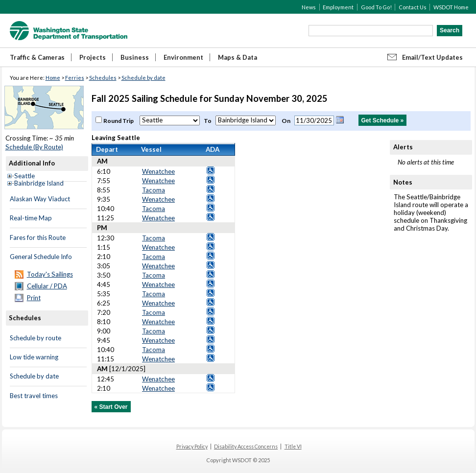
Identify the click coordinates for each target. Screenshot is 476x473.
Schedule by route (36, 338)
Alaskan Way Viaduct (40, 199)
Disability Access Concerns (246, 447)
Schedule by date (143, 78)
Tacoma (154, 190)
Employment (338, 7)
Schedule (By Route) (34, 147)
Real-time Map (31, 218)
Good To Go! (376, 7)
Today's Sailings (50, 274)
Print (34, 298)
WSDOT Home (451, 7)
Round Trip (119, 121)
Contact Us (413, 7)
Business (135, 57)
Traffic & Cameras (37, 57)
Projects (93, 57)
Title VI (293, 447)
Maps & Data (238, 57)
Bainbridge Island (39, 183)
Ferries (75, 78)
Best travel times (34, 396)
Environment (183, 57)
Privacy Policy (192, 447)
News (309, 7)
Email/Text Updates (432, 57)
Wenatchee (158, 171)
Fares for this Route (38, 237)
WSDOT (69, 31)
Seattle (24, 176)
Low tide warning (34, 357)
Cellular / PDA (47, 286)
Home (53, 78)
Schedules (103, 78)
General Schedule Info (41, 257)
